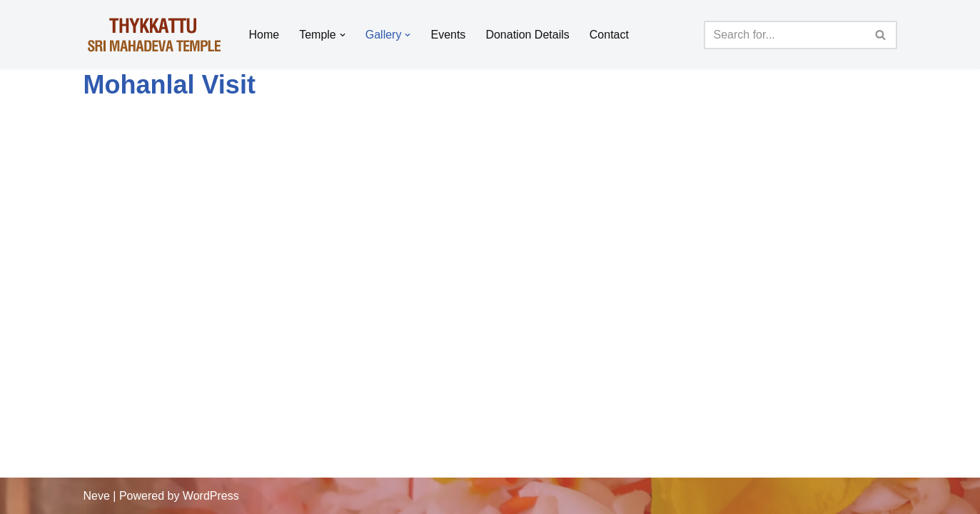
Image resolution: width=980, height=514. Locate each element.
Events (448, 35)
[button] (343, 35)
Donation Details (527, 35)
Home (264, 35)
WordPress (211, 496)
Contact (609, 35)
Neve (97, 496)
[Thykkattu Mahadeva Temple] (154, 35)
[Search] (784, 35)
